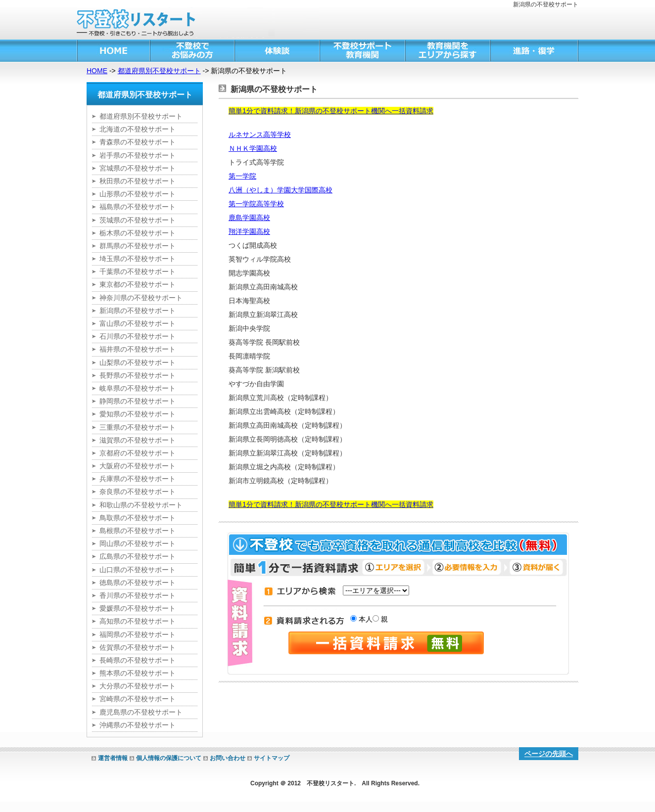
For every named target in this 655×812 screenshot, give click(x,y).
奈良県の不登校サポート (138, 492)
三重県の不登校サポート (138, 427)
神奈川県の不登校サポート (141, 298)
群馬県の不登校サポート (138, 246)
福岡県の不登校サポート (138, 634)
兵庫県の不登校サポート (138, 479)
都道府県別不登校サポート (159, 71)
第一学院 (242, 176)
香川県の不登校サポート (138, 595)
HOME (97, 71)
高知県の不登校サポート (138, 621)
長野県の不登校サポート (138, 375)
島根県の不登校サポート (138, 531)
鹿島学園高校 (249, 218)
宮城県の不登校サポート (138, 168)
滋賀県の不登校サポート (138, 440)
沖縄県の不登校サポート (138, 725)
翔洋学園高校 (249, 231)
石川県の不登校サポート (138, 336)
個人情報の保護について (169, 758)
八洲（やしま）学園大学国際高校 (281, 190)
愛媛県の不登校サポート (138, 608)
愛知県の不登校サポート (138, 414)
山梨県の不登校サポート (138, 362)
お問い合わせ (228, 758)
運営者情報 (113, 758)
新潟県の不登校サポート (138, 311)
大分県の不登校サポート (138, 686)
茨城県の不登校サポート (138, 220)
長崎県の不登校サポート (138, 660)
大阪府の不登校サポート (138, 466)
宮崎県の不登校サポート (138, 699)
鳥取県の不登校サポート (138, 518)
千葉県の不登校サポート (138, 271)
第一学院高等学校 (256, 204)
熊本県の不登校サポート (138, 673)
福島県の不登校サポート (138, 207)
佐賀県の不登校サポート (138, 647)
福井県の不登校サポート (138, 349)
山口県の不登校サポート (138, 570)
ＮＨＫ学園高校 (253, 148)
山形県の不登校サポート (138, 194)
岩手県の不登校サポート (138, 155)
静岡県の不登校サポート (138, 401)
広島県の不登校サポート (138, 556)
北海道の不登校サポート (138, 129)
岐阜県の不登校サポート (138, 388)
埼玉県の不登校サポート (138, 259)
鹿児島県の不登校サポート (141, 712)
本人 (365, 619)
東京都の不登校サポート (138, 284)
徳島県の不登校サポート (138, 583)
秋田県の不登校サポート (138, 181)
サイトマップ (272, 758)
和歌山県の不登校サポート (141, 505)
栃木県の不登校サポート (138, 233)
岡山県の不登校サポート (138, 543)
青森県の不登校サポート (138, 142)
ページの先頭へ (549, 754)
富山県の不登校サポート (138, 323)
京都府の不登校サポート (138, 453)
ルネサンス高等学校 (260, 135)
